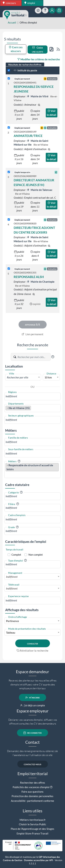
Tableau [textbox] (11, 633)
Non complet (36, 555)
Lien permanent (32, 334)
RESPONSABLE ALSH (29, 277)
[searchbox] (32, 396)
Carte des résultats (16, 49)
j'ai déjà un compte (32, 705)
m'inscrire (32, 698)
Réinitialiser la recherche (33, 651)
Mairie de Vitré (38, 96)
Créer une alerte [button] (38, 50)
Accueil (12, 22)
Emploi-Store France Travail (32, 833)
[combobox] (23, 377)
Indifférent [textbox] (12, 577)
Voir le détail (51, 113)
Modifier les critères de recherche (39, 59)
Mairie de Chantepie (41, 282)
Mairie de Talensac (40, 190)
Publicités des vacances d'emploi (31, 787)
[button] (53, 357)
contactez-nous (32, 764)
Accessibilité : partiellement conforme (32, 801)
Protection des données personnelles (32, 796)
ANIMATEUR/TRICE (28, 136)
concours (9, 3)
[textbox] (23, 377)
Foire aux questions (32, 792)
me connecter (32, 733)
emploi (30, 3)
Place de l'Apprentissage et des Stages (32, 829)
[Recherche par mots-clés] (34, 357)
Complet (16, 555)
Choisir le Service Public (32, 824)
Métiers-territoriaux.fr (33, 820)
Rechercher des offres (33, 783)
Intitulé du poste (25, 70)
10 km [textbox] (48, 377)
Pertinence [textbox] (12, 621)
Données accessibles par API (38, 860)
